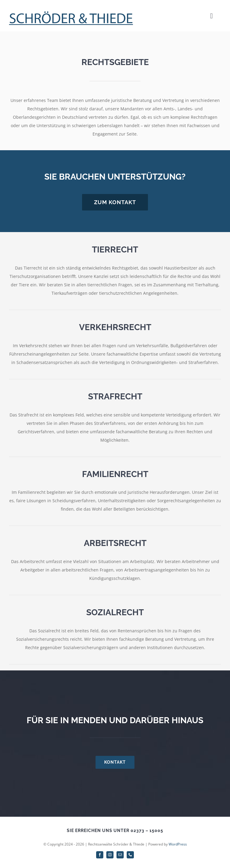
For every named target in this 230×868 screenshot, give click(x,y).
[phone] (130, 855)
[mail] (120, 855)
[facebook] (100, 855)
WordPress (178, 844)
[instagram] (110, 855)
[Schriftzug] (71, 13)
